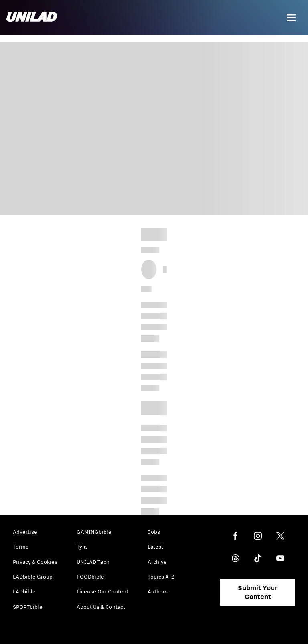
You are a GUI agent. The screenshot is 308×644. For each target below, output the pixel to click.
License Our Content (102, 591)
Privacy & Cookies (35, 562)
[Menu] (291, 18)
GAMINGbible (94, 532)
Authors (158, 591)
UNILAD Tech (93, 562)
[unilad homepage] (32, 18)
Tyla (82, 547)
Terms (21, 547)
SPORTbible (28, 607)
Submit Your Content (258, 592)
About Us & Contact (101, 607)
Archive (157, 562)
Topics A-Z (161, 577)
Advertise (25, 532)
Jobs (154, 532)
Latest (155, 547)
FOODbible (90, 577)
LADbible (24, 591)
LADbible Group (33, 577)
